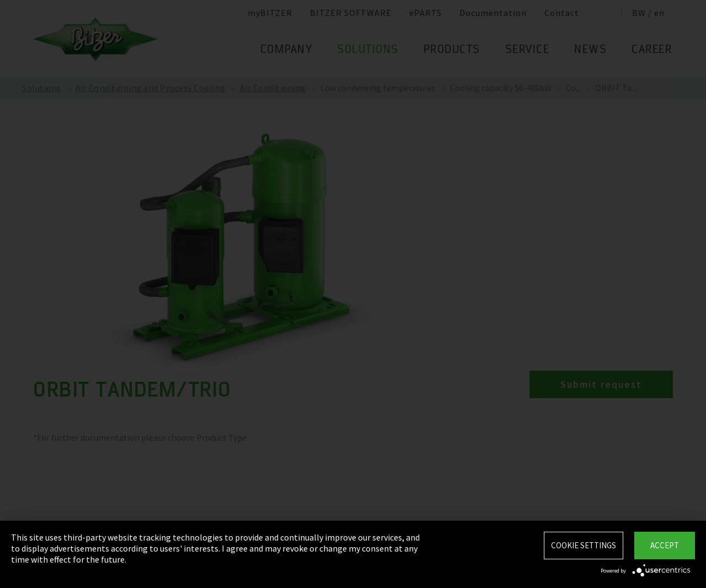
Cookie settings (584, 545)
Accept (665, 545)
